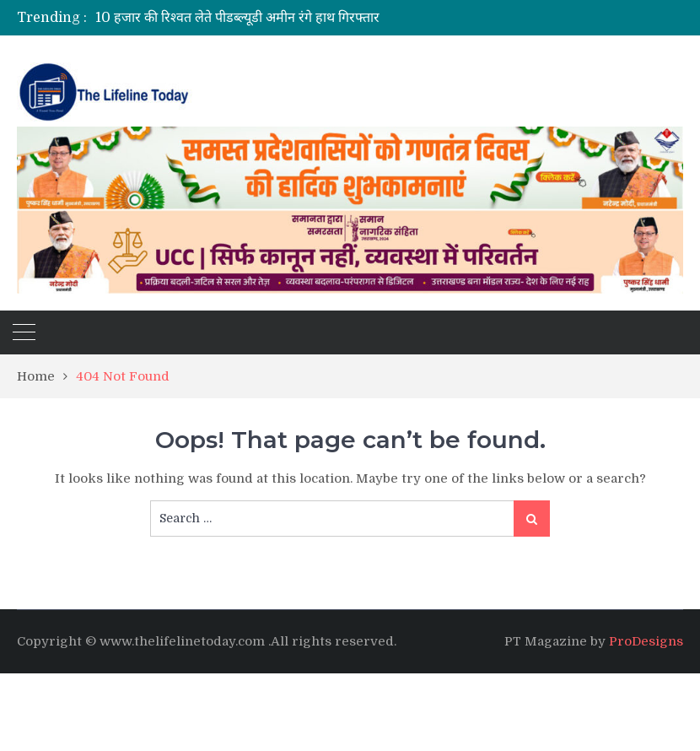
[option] (297, 18)
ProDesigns (646, 641)
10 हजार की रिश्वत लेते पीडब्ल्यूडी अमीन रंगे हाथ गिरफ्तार (237, 18)
